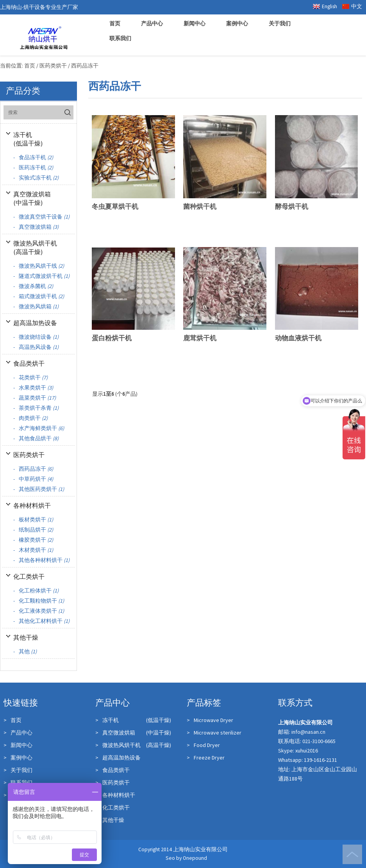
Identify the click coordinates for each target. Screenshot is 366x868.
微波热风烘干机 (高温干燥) (133, 745)
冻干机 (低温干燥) (133, 720)
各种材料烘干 (32, 505)
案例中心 (237, 24)
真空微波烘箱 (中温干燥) (133, 733)
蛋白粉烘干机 (112, 338)
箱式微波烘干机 (39, 296)
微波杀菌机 (33, 286)
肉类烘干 (30, 418)
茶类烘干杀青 (36, 408)
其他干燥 (26, 637)
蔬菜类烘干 (35, 398)
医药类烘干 (29, 455)
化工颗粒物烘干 (39, 601)
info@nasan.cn (308, 732)
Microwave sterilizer (214, 733)
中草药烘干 (33, 479)
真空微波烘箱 (36, 227)
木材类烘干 (33, 550)
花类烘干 (30, 377)
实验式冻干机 (36, 178)
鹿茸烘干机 (200, 338)
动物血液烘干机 (298, 338)
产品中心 (152, 24)
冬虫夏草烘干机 (115, 206)
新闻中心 (195, 24)
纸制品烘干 (33, 530)
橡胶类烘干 (33, 540)
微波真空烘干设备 (41, 217)
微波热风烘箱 (36, 306)
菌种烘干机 (200, 206)
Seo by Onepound (186, 858)
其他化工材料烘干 (41, 621)
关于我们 (280, 24)
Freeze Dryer (206, 758)
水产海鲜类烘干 (39, 428)
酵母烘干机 (292, 206)
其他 (25, 651)
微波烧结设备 (36, 337)
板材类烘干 (33, 519)
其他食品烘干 (36, 438)
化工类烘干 (29, 576)
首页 (115, 24)
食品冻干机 (33, 157)
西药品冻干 (33, 469)
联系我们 (120, 38)
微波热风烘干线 (39, 266)
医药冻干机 (33, 167)
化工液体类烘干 (39, 611)
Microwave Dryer (210, 720)
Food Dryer (203, 745)
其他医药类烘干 (39, 489)
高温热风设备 (36, 347)
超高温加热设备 (35, 323)
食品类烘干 (29, 363)
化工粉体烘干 (36, 591)
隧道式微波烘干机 (41, 276)
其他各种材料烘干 (41, 560)
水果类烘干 (33, 388)
